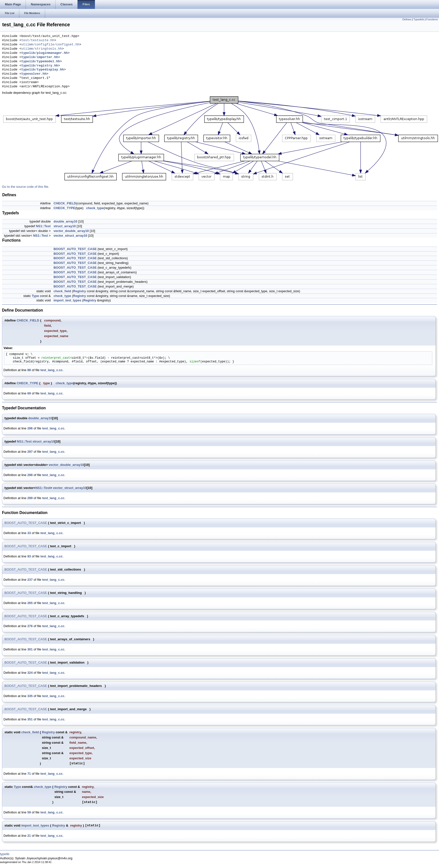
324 (30, 673)
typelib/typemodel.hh (41, 62)
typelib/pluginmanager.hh (44, 53)
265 (30, 603)
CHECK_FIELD (65, 203)
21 (29, 836)
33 (29, 533)
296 (30, 428)
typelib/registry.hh (40, 66)
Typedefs (419, 19)
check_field (62, 291)
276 (30, 626)
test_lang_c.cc (52, 370)
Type (35, 296)
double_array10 (65, 221)
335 (30, 696)
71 (29, 774)
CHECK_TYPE (64, 208)
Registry (80, 291)
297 (30, 452)
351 (30, 719)
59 (29, 812)
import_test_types (67, 300)
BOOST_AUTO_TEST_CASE (75, 249)
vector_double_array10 (71, 231)
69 (29, 393)
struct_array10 (65, 226)
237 (30, 580)
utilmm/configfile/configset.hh (50, 45)
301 (30, 649)
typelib (5, 854)
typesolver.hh (34, 74)
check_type (95, 208)
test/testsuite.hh (38, 40)
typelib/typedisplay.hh (43, 70)
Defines (407, 19)
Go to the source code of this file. (26, 187)
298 (30, 475)
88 (29, 370)
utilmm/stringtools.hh (42, 49)
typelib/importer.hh (40, 57)
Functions (432, 19)
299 (30, 498)
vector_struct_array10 (70, 236)
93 (29, 556)
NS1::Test (43, 226)
